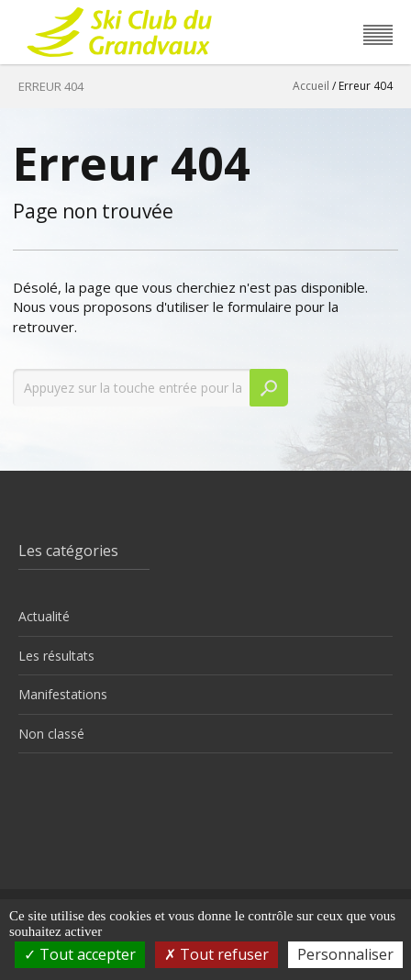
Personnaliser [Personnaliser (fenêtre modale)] (345, 954)
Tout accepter (80, 954)
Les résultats (56, 656)
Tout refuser (217, 954)
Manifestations (63, 694)
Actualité (44, 616)
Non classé (51, 734)
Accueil (311, 86)
